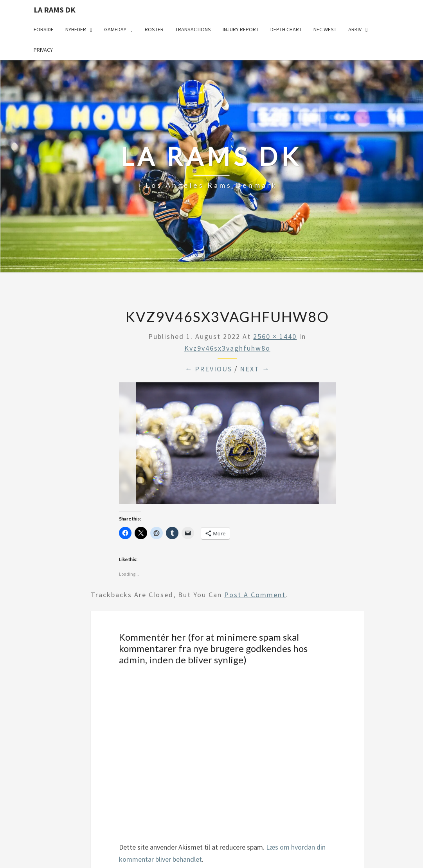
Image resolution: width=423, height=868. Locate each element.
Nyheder (76, 29)
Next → (255, 369)
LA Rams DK (55, 10)
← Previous (208, 369)
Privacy (43, 50)
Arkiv (355, 29)
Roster (154, 29)
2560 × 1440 (275, 336)
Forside (44, 29)
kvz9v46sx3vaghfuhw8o (227, 348)
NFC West (325, 29)
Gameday (115, 29)
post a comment (255, 595)
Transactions (193, 29)
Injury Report (241, 29)
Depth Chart (286, 29)
